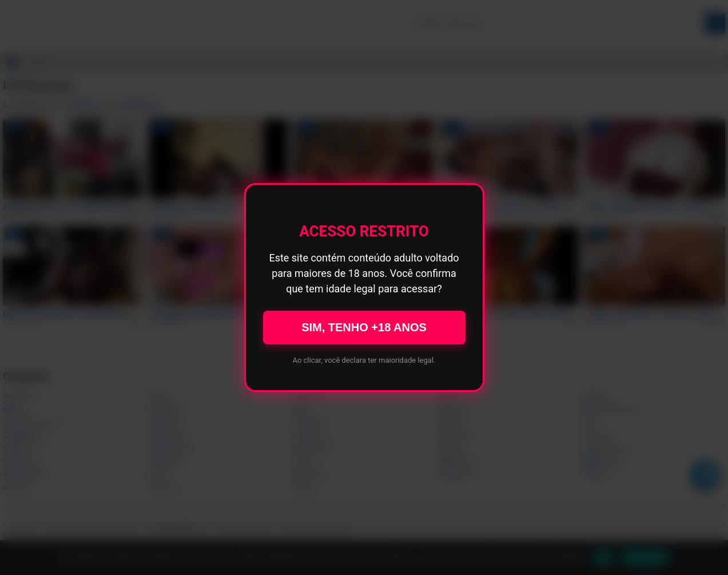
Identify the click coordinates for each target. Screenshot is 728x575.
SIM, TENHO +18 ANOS (364, 327)
